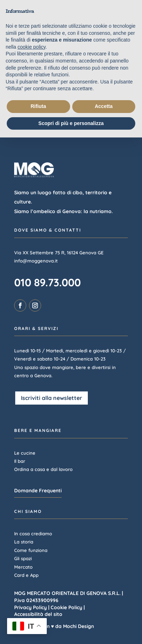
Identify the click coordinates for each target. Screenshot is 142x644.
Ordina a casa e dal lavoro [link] (43, 469)
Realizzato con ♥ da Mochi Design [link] (54, 626)
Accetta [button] (104, 106)
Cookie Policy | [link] (68, 607)
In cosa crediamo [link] (33, 534)
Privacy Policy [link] (30, 607)
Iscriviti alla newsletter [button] (52, 398)
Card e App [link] (26, 575)
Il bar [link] (20, 461)
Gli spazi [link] (23, 558)
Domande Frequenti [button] (38, 491)
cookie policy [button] (31, 47)
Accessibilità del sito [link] (38, 614)
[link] (20, 305)
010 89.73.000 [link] (47, 282)
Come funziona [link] (31, 550)
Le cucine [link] (25, 453)
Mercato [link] (23, 567)
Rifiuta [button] (38, 106)
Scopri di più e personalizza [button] (71, 123)
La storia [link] (24, 542)
